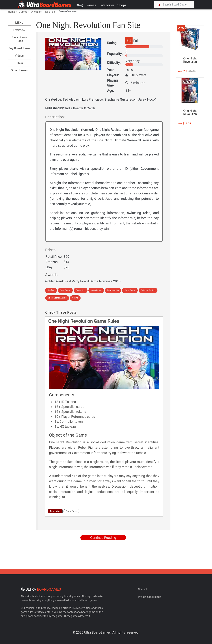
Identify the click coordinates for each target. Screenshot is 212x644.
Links (19, 63)
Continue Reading (103, 538)
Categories (107, 5)
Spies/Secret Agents (57, 298)
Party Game (130, 290)
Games (91, 5)
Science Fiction (148, 290)
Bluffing (51, 290)
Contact (143, 589)
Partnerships (113, 290)
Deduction (81, 290)
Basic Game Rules (19, 39)
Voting (75, 298)
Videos (19, 56)
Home (11, 12)
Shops (122, 5)
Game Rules (71, 511)
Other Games (19, 70)
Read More (55, 511)
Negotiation (96, 290)
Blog (79, 5)
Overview (19, 30)
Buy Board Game (19, 48)
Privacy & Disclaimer (149, 597)
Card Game (65, 290)
